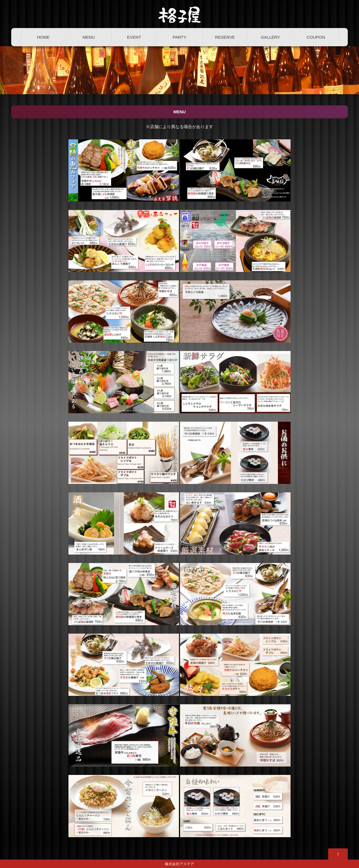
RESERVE (225, 37)
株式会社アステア (179, 864)
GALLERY (271, 37)
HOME (43, 37)
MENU (89, 37)
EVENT (134, 37)
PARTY (180, 37)
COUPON (316, 37)
